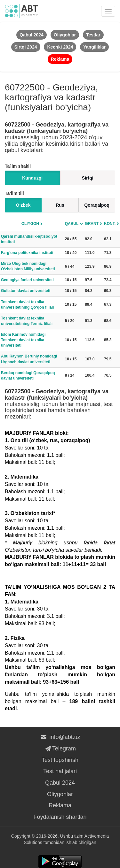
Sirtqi (88, 178)
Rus (60, 205)
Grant (92, 224)
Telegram (60, 749)
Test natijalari (60, 771)
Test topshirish (60, 760)
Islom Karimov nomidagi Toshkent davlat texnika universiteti (23, 340)
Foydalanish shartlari (60, 817)
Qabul (72, 224)
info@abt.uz (60, 737)
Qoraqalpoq (97, 205)
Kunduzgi (32, 178)
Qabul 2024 (60, 783)
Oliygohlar (60, 794)
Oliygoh (30, 224)
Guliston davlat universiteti (26, 291)
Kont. (110, 224)
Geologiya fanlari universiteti (27, 280)
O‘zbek (23, 205)
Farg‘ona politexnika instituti (27, 253)
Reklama (60, 805)
